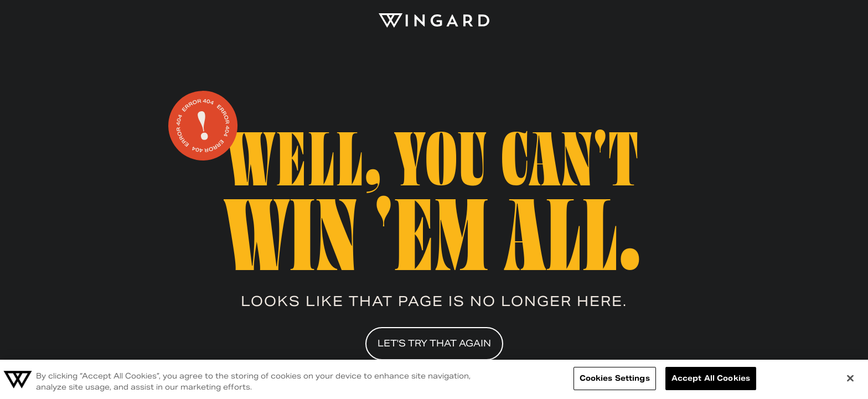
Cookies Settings (615, 378)
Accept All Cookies (711, 378)
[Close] (850, 378)
